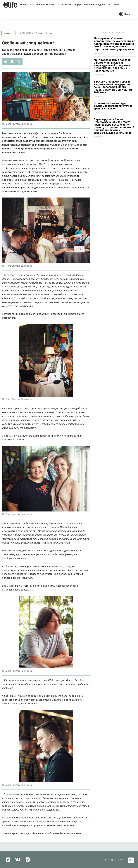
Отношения (8, 33)
